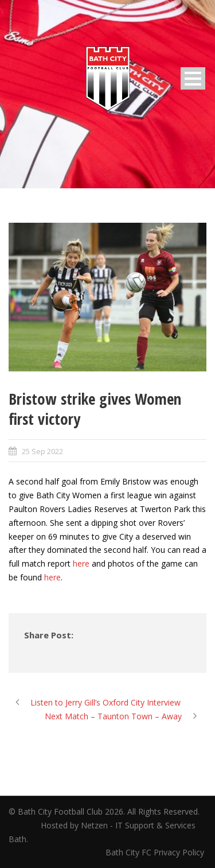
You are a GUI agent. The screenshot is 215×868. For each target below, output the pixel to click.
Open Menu (193, 78)
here (81, 563)
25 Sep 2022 (42, 451)
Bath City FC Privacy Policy (156, 852)
